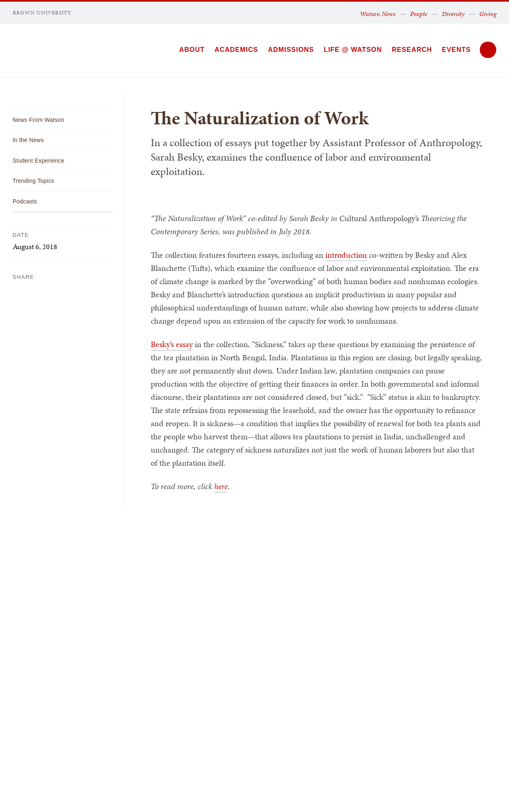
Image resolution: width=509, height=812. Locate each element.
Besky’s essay (172, 344)
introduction (346, 255)
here (221, 486)
